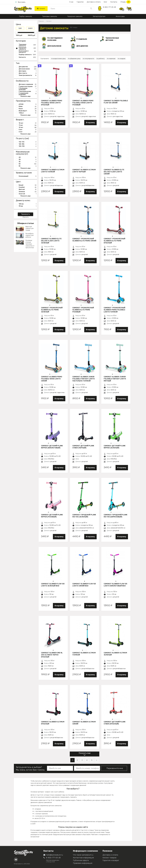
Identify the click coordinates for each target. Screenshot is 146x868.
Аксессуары (120, 16)
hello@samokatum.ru (53, 855)
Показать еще (85, 753)
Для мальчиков (54, 46)
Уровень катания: (24, 173)
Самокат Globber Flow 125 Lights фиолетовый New (115, 585)
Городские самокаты (75, 16)
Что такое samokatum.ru (83, 855)
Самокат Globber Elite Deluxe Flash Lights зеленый (51, 241)
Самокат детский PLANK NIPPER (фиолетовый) (52, 447)
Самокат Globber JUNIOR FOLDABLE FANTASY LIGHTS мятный (115, 379)
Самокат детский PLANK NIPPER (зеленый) (115, 447)
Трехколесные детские (112, 39)
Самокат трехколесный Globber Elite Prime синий (84, 240)
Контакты (114, 2)
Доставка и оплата (110, 855)
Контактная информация (83, 858)
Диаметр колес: (23, 200)
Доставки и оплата (94, 2)
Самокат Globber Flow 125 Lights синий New (84, 585)
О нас (71, 2)
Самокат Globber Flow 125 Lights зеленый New (53, 585)
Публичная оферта (81, 860)
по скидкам (121, 59)
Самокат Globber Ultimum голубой (84, 654)
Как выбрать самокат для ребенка (30, 235)
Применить (26, 214)
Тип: (18, 63)
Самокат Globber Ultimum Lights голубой (53, 171)
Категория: (21, 41)
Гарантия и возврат (111, 860)
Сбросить (26, 217)
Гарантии (80, 2)
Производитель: (23, 101)
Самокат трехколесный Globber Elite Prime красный (114, 241)
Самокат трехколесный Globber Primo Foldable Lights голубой (114, 310)
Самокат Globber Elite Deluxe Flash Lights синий (114, 172)
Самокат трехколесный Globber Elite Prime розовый (83, 310)
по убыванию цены (74, 59)
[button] (50, 98)
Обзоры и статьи (25, 223)
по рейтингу (100, 59)
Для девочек (82, 46)
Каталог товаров (109, 858)
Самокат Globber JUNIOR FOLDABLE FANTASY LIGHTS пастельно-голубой (84, 379)
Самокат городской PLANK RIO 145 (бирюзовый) (116, 516)
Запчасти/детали (99, 16)
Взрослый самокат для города (30, 228)
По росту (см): (22, 138)
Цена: (18, 24)
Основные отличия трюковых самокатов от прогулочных (30, 244)
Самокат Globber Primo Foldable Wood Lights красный (52, 103)
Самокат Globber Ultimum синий (84, 723)
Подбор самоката (25, 16)
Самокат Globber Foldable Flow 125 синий (116, 102)
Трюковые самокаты (50, 16)
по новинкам (111, 59)
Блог (105, 2)
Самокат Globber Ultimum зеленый (115, 654)
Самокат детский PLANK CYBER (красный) (115, 723)
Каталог (41, 9)
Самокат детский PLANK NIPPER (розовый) (52, 516)
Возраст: (20, 120)
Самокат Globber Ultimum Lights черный (84, 171)
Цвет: (18, 182)
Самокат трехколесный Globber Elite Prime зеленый (52, 310)
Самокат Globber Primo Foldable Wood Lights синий (52, 379)
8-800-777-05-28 (109, 7)
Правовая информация (83, 863)
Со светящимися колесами (55, 39)
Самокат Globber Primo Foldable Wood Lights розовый (83, 103)
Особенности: (22, 81)
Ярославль (20, 2)
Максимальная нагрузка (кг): (23, 153)
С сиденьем (82, 39)
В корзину (59, 123)
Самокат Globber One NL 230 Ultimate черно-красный (52, 655)
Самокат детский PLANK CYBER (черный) (83, 447)
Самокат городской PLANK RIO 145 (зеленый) (84, 516)
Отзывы (126, 2)
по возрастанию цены (58, 59)
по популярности (88, 59)
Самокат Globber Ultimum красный (53, 723)
